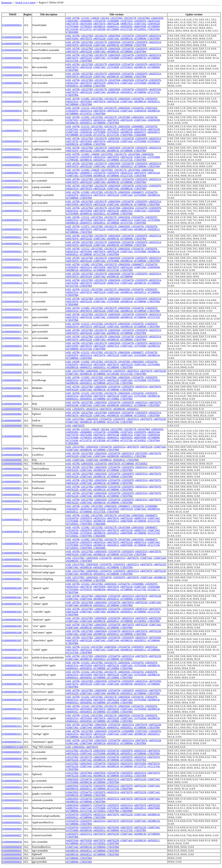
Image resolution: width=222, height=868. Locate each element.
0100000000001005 (12, 626)
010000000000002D (12, 302)
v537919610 (126, 58)
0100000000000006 (12, 37)
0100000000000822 (12, 766)
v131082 (85, 99)
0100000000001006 (12, 633)
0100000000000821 (12, 579)
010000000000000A (12, 67)
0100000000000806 (12, 414)
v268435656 (157, 18)
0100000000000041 (12, 851)
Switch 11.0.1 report (25, 3)
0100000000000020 (12, 229)
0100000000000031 (12, 332)
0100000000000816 (12, 25)
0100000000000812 (12, 488)
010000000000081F (12, 566)
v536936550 (140, 111)
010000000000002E (12, 309)
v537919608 (72, 26)
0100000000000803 (12, 396)
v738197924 (99, 737)
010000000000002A (12, 283)
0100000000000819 (12, 520)
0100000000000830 (12, 854)
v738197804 (126, 383)
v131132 (85, 108)
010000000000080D (12, 464)
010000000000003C (12, 794)
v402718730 (72, 24)
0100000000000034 (12, 355)
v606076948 (140, 26)
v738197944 (153, 29)
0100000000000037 (12, 752)
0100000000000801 (12, 380)
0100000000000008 (12, 50)
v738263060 (72, 32)
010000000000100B (12, 675)
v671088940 (140, 39)
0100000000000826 (12, 829)
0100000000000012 (12, 120)
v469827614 (126, 24)
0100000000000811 (12, 482)
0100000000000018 (12, 165)
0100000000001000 (12, 588)
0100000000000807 (12, 420)
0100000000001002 (12, 604)
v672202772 (153, 589)
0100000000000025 (12, 267)
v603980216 (99, 26)
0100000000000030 (12, 325)
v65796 (76, 18)
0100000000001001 (12, 597)
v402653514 (155, 36)
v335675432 (126, 21)
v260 (68, 362)
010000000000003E (12, 842)
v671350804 (113, 29)
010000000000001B (12, 187)
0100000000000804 (12, 404)
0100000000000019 (12, 173)
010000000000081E (12, 559)
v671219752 (86, 29)
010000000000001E (12, 211)
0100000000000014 (12, 141)
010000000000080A (12, 448)
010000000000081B (12, 544)
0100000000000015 (12, 149)
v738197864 (126, 399)
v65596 (76, 362)
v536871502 (140, 24)
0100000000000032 (12, 338)
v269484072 (86, 173)
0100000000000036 (12, 364)
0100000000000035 (12, 781)
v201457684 (144, 18)
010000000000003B (12, 858)
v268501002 (72, 21)
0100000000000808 (12, 426)
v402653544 (153, 21)
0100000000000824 (12, 816)
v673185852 (140, 29)
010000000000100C (12, 684)
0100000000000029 (12, 275)
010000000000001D (12, 203)
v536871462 (86, 612)
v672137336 (126, 29)
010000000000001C (12, 195)
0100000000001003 (12, 612)
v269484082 (86, 21)
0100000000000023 (12, 251)
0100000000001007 (12, 640)
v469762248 (113, 24)
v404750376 (99, 24)
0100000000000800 (12, 372)
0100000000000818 (12, 509)
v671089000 (153, 26)
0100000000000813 (12, 495)
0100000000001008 (12, 650)
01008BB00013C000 (12, 747)
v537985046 (72, 160)
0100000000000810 (12, 475)
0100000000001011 (12, 718)
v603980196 (72, 383)
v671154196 (72, 29)
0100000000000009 (12, 58)
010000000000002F (12, 317)
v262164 (105, 18)
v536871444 (126, 229)
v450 (68, 18)
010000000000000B (12, 75)
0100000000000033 (12, 346)
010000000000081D (12, 553)
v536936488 (153, 587)
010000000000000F (12, 101)
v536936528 (153, 24)
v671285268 (99, 29)
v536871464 (99, 612)
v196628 (95, 18)
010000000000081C (12, 808)
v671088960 (99, 399)
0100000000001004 (12, 620)
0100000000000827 (12, 835)
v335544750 (99, 21)
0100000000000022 (12, 244)
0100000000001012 (12, 726)
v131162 (85, 18)
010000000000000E (12, 92)
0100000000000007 (12, 44)
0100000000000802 (12, 388)
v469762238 (113, 220)
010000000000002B (12, 292)
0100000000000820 (12, 572)
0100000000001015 (12, 742)
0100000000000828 (12, 847)
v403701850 (86, 24)
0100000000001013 (12, 734)
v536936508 (153, 120)
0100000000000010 (12, 111)
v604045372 (140, 132)
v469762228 (99, 39)
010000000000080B (12, 455)
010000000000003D (12, 800)
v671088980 (72, 135)
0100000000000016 (12, 157)
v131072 (85, 226)
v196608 (95, 154)
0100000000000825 (12, 822)
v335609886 (113, 21)
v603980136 (126, 39)
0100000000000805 (12, 409)
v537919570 (86, 589)
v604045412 (113, 26)
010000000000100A (12, 665)
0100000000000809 (12, 436)
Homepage (7, 3)
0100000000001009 (12, 658)
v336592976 (140, 21)
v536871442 (113, 39)
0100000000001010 (12, 709)
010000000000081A (12, 532)
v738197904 (153, 39)
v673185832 (140, 415)
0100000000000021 (12, 237)
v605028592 (126, 26)
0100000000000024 (12, 259)
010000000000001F (12, 220)
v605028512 (72, 86)
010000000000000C (12, 83)
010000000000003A (12, 787)
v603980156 (113, 612)
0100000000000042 (12, 862)
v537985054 (86, 26)
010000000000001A (12, 181)
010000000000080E (12, 469)
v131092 (85, 117)
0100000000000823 (12, 774)
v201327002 (116, 18)
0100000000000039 (12, 758)
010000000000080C (12, 460)
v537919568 (140, 396)
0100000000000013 (12, 131)
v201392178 (130, 18)
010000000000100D (12, 692)
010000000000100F (12, 700)
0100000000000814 (12, 501)
